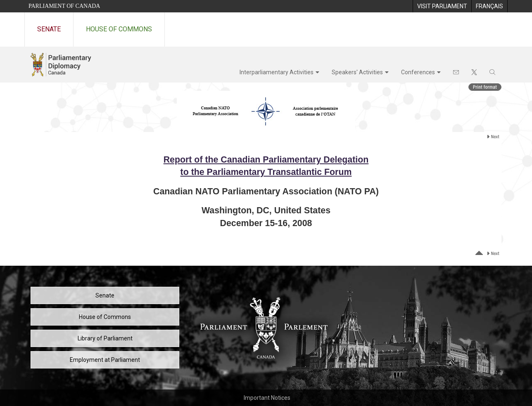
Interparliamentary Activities (277, 72)
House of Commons (119, 29)
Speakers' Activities (357, 72)
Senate (49, 29)
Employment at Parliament (105, 360)
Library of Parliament (105, 338)
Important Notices (267, 398)
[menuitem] (442, 6)
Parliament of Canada (64, 6)
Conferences (418, 72)
